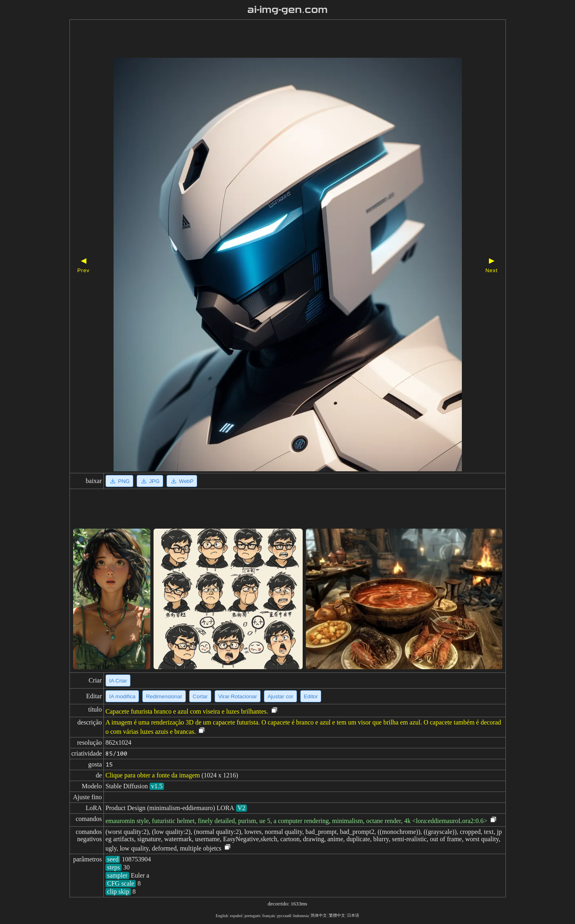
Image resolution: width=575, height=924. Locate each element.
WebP (182, 481)
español (236, 916)
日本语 (353, 915)
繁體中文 (337, 915)
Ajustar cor (280, 696)
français (269, 916)
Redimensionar (164, 696)
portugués (252, 916)
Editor (311, 696)
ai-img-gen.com (287, 10)
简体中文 (319, 915)
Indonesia (301, 916)
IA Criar (118, 681)
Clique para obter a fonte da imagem (153, 775)
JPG (150, 481)
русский (284, 916)
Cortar (200, 696)
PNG (119, 481)
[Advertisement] (274, 40)
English (222, 916)
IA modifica (122, 696)
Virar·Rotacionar (238, 696)
